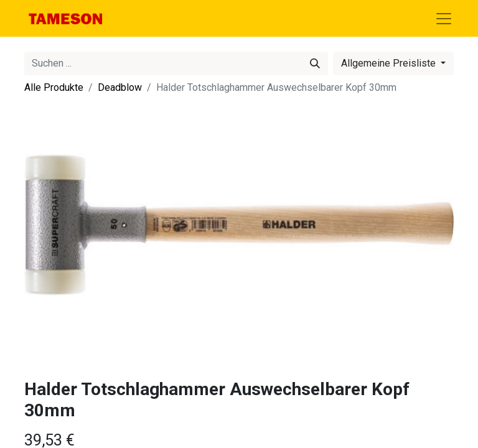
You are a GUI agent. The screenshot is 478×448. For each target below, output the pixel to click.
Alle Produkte (54, 87)
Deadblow (120, 87)
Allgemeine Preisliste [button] (390, 63)
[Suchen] (315, 63)
